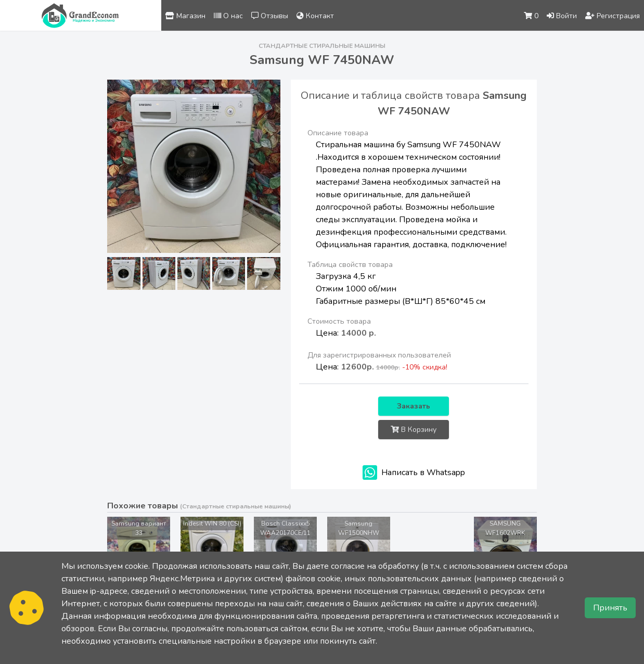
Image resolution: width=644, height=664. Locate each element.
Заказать (414, 406)
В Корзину (414, 430)
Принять (610, 608)
